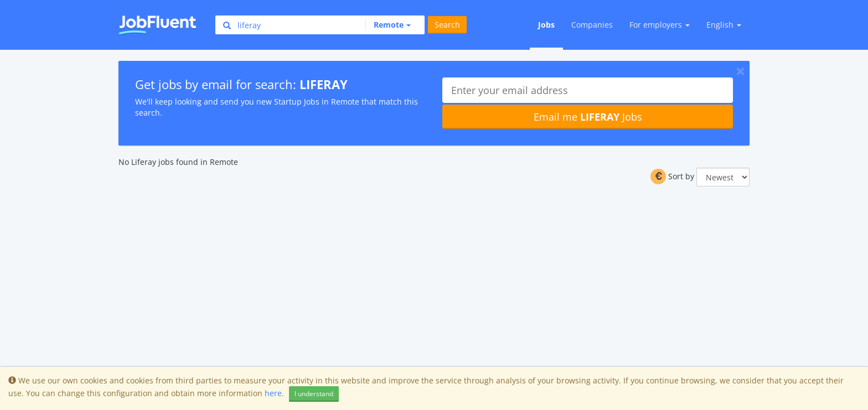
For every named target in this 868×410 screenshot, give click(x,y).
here (273, 393)
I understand (314, 394)
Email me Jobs (588, 117)
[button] (388, 25)
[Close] (740, 71)
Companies (592, 25)
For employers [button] (660, 25)
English (724, 25)
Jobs (546, 25)
